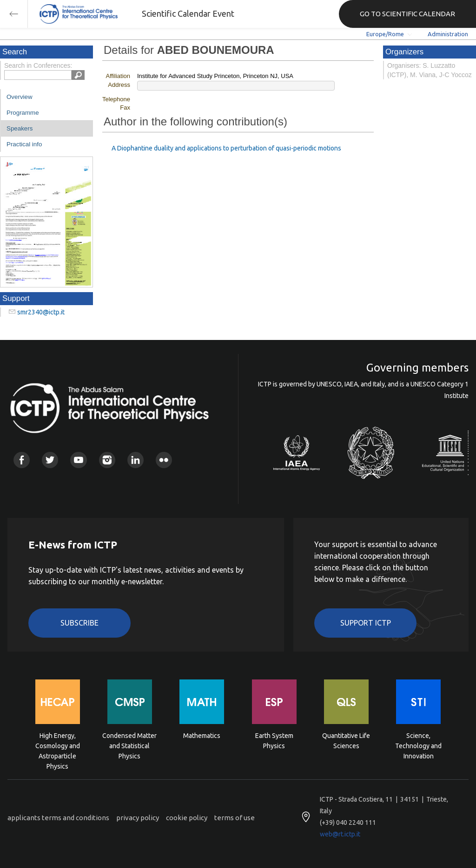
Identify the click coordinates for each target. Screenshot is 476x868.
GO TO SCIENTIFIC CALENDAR (407, 14)
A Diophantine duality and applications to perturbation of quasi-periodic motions (226, 148)
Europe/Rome (385, 34)
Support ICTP (366, 623)
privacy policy (138, 818)
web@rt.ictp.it (340, 834)
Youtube (78, 460)
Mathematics (202, 736)
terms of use (235, 818)
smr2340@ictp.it (41, 312)
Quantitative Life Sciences (346, 741)
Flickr (164, 460)
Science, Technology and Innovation (418, 745)
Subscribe (79, 623)
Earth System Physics (274, 741)
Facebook (22, 460)
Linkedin (136, 460)
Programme (23, 113)
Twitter (50, 460)
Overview (20, 97)
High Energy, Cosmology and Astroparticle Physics (58, 745)
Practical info (24, 144)
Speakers (20, 128)
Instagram (107, 460)
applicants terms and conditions (58, 818)
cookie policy (187, 818)
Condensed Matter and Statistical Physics (129, 745)
